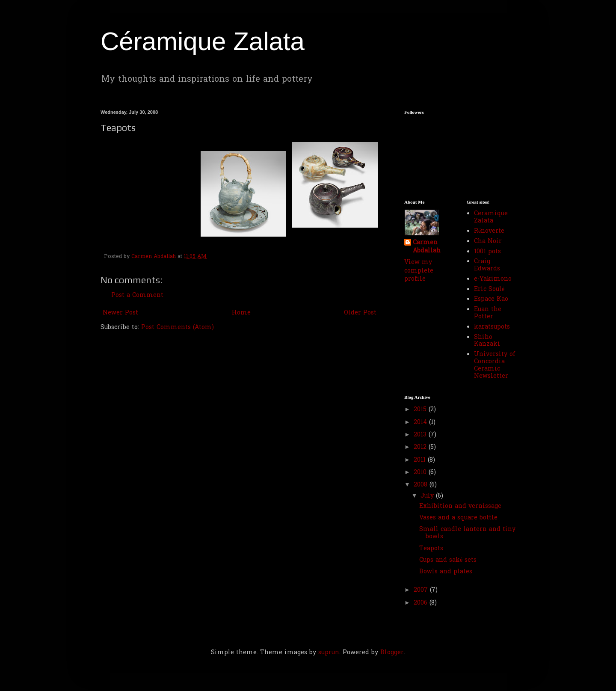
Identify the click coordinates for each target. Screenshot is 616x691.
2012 (421, 447)
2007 (422, 590)
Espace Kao (491, 299)
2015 (421, 410)
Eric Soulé (489, 289)
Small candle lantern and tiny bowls (467, 533)
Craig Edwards (487, 265)
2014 (421, 423)
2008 (422, 485)
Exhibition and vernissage (460, 506)
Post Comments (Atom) (178, 328)
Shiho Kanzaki (487, 341)
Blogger (392, 653)
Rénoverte (489, 231)
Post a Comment (137, 295)
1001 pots (487, 252)
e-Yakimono (493, 279)
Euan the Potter (488, 313)
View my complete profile (419, 271)
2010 (421, 473)
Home (241, 313)
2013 (421, 435)
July (428, 496)
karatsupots (492, 327)
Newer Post (120, 313)
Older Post (360, 313)
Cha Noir (488, 242)
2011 (421, 460)
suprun (329, 653)
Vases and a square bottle (458, 518)
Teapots (431, 549)
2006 (422, 603)
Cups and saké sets (448, 560)
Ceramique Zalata (491, 217)
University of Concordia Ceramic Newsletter (495, 365)
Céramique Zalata (203, 41)
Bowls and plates (446, 572)
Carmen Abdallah (427, 247)
